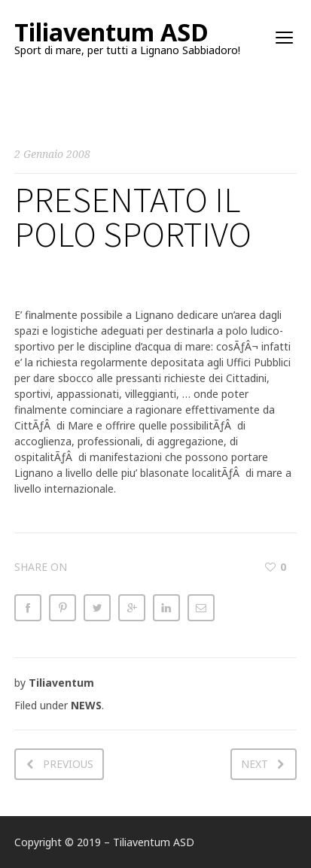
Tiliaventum (61, 683)
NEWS (86, 705)
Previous (68, 764)
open (285, 38)
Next (255, 764)
